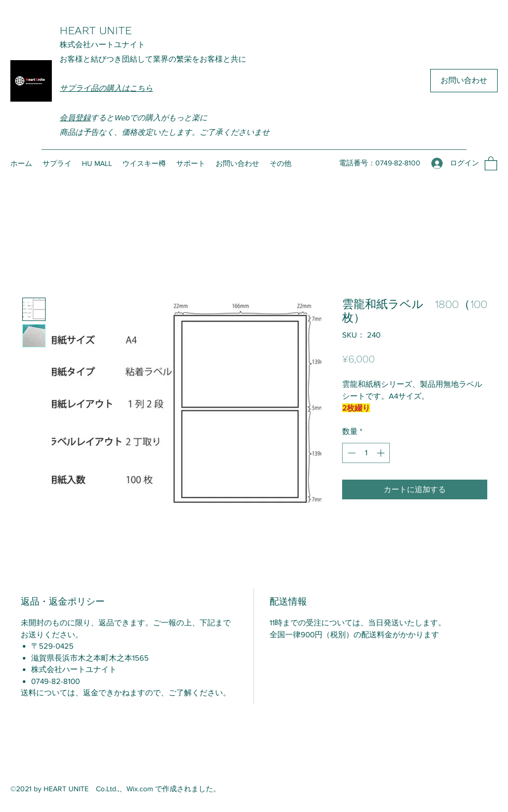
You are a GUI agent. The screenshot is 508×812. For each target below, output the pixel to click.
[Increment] (382, 453)
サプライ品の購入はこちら (106, 88)
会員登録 (75, 117)
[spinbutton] (366, 453)
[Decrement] (351, 453)
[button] (491, 163)
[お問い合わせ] (464, 81)
